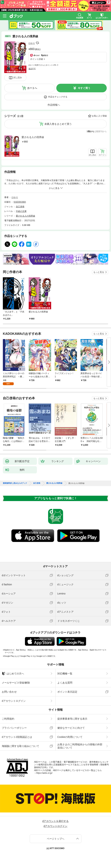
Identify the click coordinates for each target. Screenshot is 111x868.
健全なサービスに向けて (71, 728)
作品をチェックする (58, 97)
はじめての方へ (13, 674)
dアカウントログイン (14, 701)
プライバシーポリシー (14, 728)
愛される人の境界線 (33, 137)
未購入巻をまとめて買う (58, 124)
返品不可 (32, 69)
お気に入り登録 (99, 116)
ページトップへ (56, 839)
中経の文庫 (21, 211)
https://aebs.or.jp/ (44, 773)
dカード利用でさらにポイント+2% (42, 65)
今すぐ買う (84, 88)
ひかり (32, 43)
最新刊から (101, 131)
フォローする (37, 43)
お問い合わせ (9, 692)
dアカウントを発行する (56, 821)
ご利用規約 (8, 719)
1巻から (91, 131)
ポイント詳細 (37, 59)
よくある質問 (65, 683)
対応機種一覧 (65, 674)
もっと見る (99, 272)
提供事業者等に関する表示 (72, 719)
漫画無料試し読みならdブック (15, 483)
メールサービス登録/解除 (16, 683)
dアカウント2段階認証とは (17, 737)
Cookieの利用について (70, 737)
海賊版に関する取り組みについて (20, 746)
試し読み (18, 77)
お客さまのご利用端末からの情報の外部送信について (80, 746)
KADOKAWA (20, 202)
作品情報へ (54, 105)
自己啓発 (20, 207)
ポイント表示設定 (67, 692)
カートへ (32, 88)
